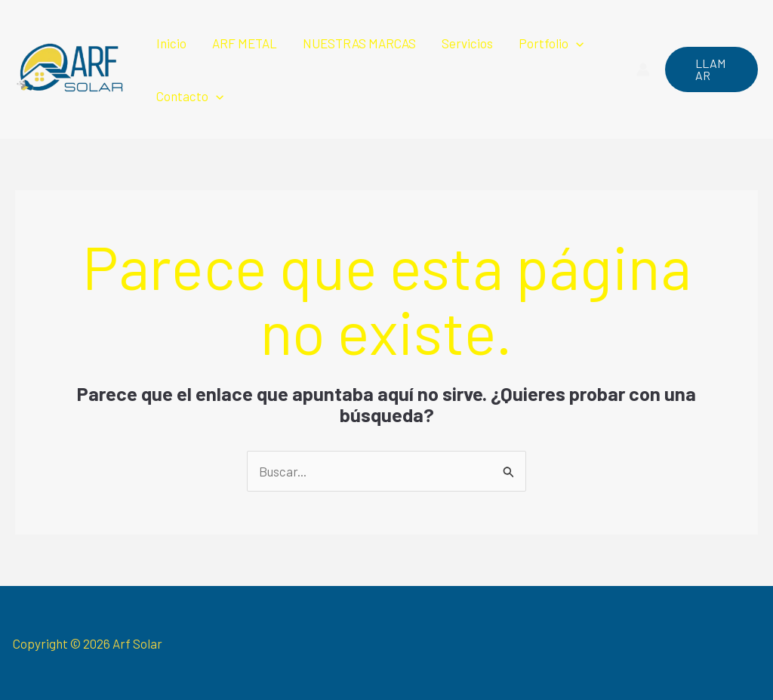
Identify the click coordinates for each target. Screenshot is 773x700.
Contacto (190, 96)
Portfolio (551, 43)
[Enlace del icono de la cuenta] (643, 69)
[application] (576, 43)
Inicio (171, 43)
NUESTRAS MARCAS (359, 43)
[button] (711, 69)
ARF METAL (245, 43)
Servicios (467, 43)
